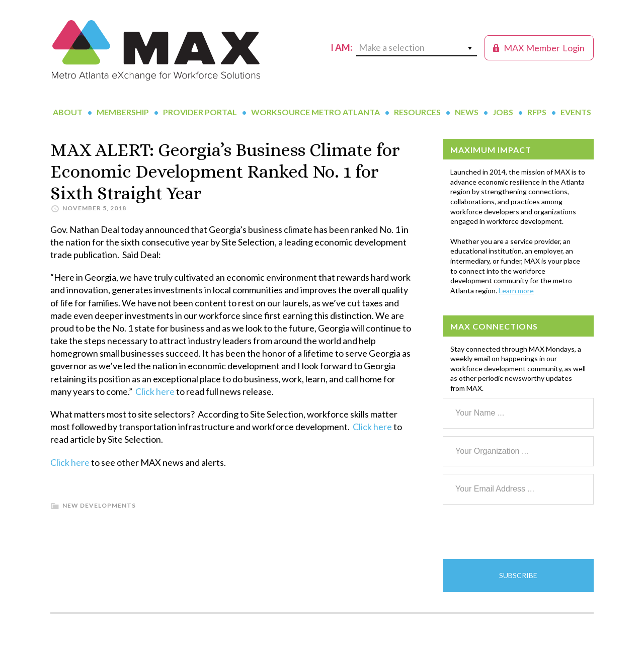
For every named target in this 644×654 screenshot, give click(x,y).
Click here (155, 391)
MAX (156, 50)
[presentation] (519, 532)
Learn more (516, 291)
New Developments (99, 505)
